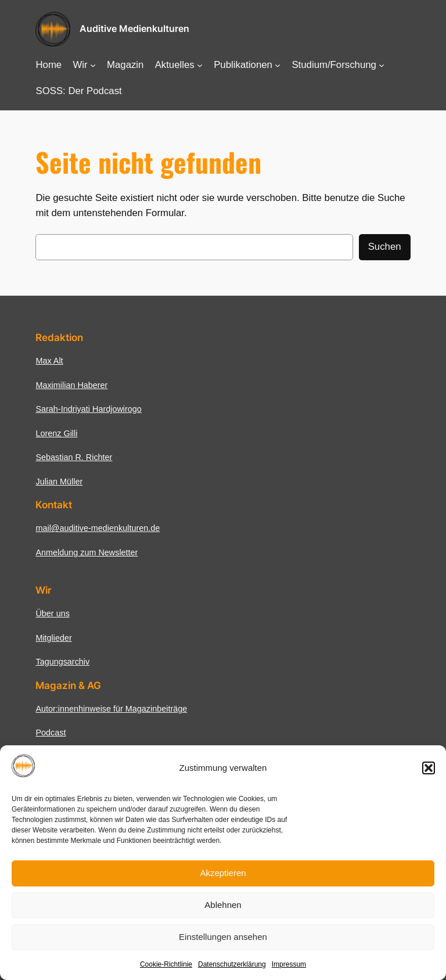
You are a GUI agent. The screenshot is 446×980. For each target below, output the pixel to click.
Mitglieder (53, 638)
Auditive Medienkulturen (134, 28)
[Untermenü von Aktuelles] (200, 65)
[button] (429, 768)
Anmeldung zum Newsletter (87, 552)
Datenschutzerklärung (232, 964)
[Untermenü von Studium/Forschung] (382, 65)
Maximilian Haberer (71, 385)
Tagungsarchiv (62, 662)
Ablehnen (223, 905)
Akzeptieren (223, 873)
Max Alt (49, 361)
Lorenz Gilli (56, 433)
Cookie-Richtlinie (166, 964)
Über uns (52, 613)
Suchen (385, 247)
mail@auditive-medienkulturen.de (98, 528)
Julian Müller (59, 482)
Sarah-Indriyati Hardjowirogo (88, 409)
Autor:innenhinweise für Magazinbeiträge (111, 709)
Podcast (51, 733)
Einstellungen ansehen (223, 937)
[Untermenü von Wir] (93, 65)
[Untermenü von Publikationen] (278, 65)
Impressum (289, 964)
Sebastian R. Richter (74, 457)
